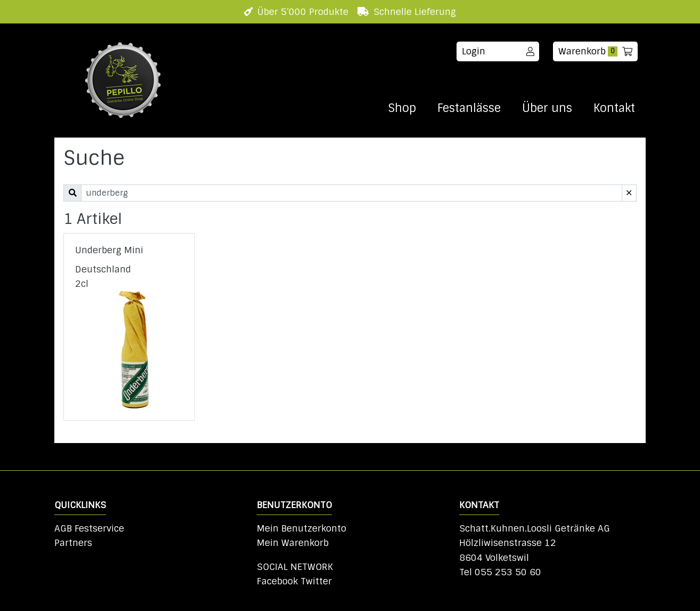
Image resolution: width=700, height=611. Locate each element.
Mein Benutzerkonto (302, 528)
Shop (402, 108)
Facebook (277, 581)
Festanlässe (469, 108)
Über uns (547, 108)
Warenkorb (595, 51)
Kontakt (614, 108)
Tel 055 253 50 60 (500, 572)
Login (498, 51)
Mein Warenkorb (293, 543)
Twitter (316, 581)
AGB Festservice (89, 528)
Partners (73, 543)
